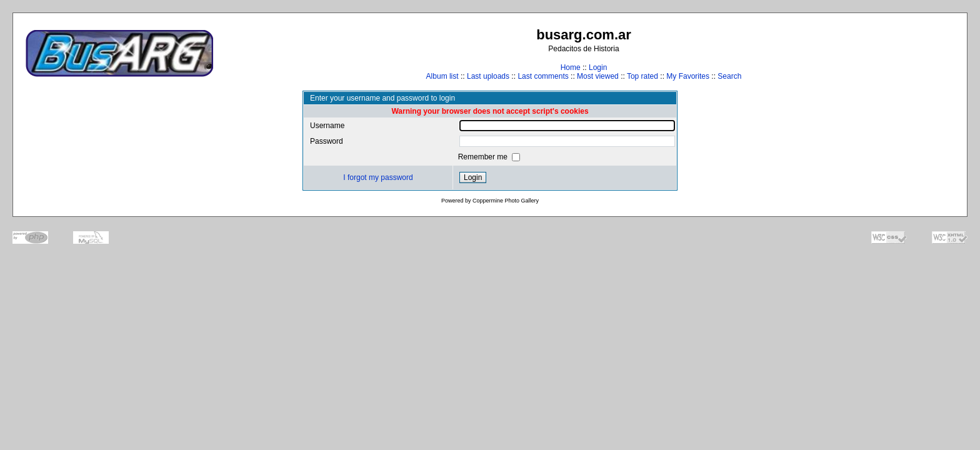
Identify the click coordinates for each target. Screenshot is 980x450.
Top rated (642, 76)
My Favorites (688, 76)
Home (571, 67)
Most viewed (598, 76)
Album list (442, 76)
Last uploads (488, 76)
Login (598, 67)
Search (729, 76)
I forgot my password (378, 177)
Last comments (543, 76)
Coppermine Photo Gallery (506, 201)
